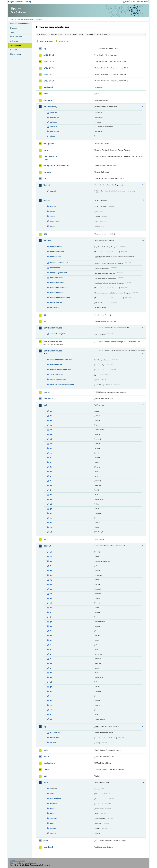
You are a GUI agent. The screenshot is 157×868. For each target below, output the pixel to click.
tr (51, 715)
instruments (55, 307)
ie (51, 471)
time (52, 823)
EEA (20, 2)
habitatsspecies (56, 302)
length (53, 808)
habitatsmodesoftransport (60, 297)
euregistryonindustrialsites (56, 165)
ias (45, 315)
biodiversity (49, 87)
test (45, 776)
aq (45, 48)
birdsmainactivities (57, 252)
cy (51, 425)
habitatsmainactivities (59, 288)
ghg (45, 234)
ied (45, 321)
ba (51, 561)
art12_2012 (49, 55)
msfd (46, 750)
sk (51, 527)
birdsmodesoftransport (59, 263)
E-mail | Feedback (17, 861)
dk (51, 439)
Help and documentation (20, 24)
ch (51, 575)
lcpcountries (55, 733)
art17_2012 (49, 74)
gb (51, 622)
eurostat (47, 172)
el (51, 448)
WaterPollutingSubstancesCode (62, 384)
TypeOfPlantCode (57, 374)
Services (14, 50)
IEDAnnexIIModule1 (53, 328)
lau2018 (47, 546)
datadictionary (50, 107)
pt (51, 509)
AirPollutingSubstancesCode (61, 360)
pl (51, 504)
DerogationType (56, 364)
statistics (54, 818)
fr (51, 462)
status (53, 136)
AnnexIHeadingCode (58, 334)
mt (51, 495)
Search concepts (64, 41)
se (51, 518)
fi (51, 458)
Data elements (16, 37)
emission (54, 803)
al (51, 552)
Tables (13, 32)
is (51, 645)
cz (51, 430)
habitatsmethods (57, 293)
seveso (47, 770)
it (51, 476)
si (51, 523)
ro (51, 513)
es (51, 453)
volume (53, 833)
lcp (45, 727)
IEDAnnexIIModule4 (53, 351)
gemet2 (47, 200)
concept (53, 206)
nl (51, 499)
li (51, 654)
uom (46, 782)
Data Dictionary (29, 19)
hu (51, 467)
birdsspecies (55, 268)
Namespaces (16, 54)
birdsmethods (56, 256)
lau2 (45, 539)
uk (51, 532)
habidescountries (57, 278)
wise (46, 841)
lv (51, 490)
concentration (56, 798)
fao (45, 179)
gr (51, 626)
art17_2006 (49, 68)
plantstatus (54, 737)
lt (51, 481)
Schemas (14, 41)
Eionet (20, 19)
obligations (54, 131)
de (51, 434)
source (53, 216)
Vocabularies (16, 45)
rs (51, 696)
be (51, 416)
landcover (48, 399)
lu (51, 485)
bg (51, 420)
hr (51, 631)
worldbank (48, 847)
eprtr (46, 150)
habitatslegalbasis (57, 283)
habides (47, 240)
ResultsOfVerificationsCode (61, 369)
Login (127, 2)
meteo (53, 813)
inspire (47, 392)
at (51, 411)
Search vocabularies (46, 41)
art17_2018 (49, 81)
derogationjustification (59, 273)
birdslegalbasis (56, 246)
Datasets (14, 28)
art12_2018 (49, 62)
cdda (46, 94)
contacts (54, 113)
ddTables (54, 122)
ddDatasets (55, 117)
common (48, 100)
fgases (47, 185)
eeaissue (54, 127)
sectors (53, 742)
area (52, 793)
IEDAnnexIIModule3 (53, 342)
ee (51, 444)
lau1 (45, 405)
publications (49, 763)
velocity (53, 828)
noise (46, 757)
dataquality (49, 143)
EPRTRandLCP (51, 156)
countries (54, 191)
